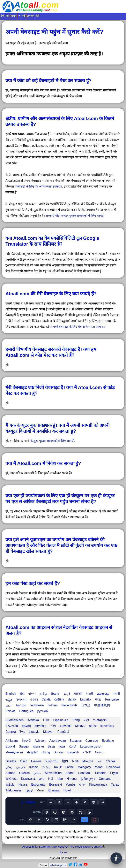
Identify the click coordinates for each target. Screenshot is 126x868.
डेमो (3, 16)
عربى (9, 705)
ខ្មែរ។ (65, 761)
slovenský (107, 726)
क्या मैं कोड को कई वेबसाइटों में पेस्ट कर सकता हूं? (48, 81)
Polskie (11, 711)
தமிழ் (43, 694)
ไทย (22, 732)
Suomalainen (15, 720)
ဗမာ (99, 761)
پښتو (9, 767)
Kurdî (72, 746)
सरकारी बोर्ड (53, 216)
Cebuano (105, 779)
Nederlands (69, 705)
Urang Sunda (52, 752)
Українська (60, 720)
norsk (93, 726)
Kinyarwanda (98, 785)
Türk (46, 720)
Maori (99, 767)
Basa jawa (56, 746)
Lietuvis (34, 732)
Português (26, 711)
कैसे (37, 16)
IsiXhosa (11, 779)
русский (43, 711)
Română (63, 732)
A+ (62, 852)
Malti (75, 761)
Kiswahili (73, 752)
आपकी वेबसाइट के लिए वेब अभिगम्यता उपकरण (78, 327)
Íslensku (38, 746)
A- (66, 852)
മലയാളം (103, 694)
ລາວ (42, 779)
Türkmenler (13, 790)
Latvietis (66, 726)
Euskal (10, 746)
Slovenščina (53, 773)
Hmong (72, 779)
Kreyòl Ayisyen (34, 741)
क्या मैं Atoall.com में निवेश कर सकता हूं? (43, 463)
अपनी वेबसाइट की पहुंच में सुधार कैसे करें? (54, 32)
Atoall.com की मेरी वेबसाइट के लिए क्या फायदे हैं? (51, 294)
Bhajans (54, 790)
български (100, 720)
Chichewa (113, 767)
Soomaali (85, 773)
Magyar (48, 732)
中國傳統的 (102, 705)
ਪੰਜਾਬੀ (78, 694)
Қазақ (34, 767)
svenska (33, 720)
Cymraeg (92, 741)
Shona (70, 773)
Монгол (88, 761)
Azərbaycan (58, 741)
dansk (72, 699)
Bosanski (56, 785)
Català (46, 699)
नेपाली (89, 694)
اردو (67, 694)
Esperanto (38, 785)
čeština (59, 699)
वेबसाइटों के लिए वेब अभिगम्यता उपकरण (38, 186)
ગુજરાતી (21, 699)
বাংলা (32, 694)
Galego (24, 746)
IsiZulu (10, 785)
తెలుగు (55, 694)
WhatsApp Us (58, 865)
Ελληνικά (12, 726)
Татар (115, 785)
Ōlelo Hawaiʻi (31, 761)
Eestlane (108, 741)
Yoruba (70, 785)
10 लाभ (31, 16)
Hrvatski (41, 726)
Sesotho (101, 773)
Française (112, 699)
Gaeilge (11, 761)
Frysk (114, 773)
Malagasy (84, 767)
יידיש (82, 785)
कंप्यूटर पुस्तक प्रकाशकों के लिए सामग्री (82, 216)
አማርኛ (87, 752)
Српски (11, 732)
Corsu (99, 752)
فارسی (21, 767)
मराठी (117, 694)
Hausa (23, 785)
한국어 (26, 726)
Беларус (76, 741)
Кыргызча (28, 779)
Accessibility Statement (37, 847)
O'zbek (111, 761)
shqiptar (32, 752)
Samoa (10, 773)
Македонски (14, 752)
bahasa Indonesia (30, 705)
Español (86, 699)
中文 (98, 699)
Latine (70, 767)
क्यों (24, 16)
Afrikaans (12, 741)
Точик (58, 767)
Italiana (53, 705)
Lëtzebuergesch (91, 746)
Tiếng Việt (80, 720)
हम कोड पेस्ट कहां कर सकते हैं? (33, 583)
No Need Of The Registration (72, 847)
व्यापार (14, 16)
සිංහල (46, 767)
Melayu (80, 726)
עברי (53, 726)
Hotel (67, 790)
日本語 (86, 705)
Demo (43, 865)
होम (7, 16)
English (11, 694)
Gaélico (24, 773)
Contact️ (96, 847)
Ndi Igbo (56, 779)
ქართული (88, 779)
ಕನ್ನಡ (9, 699)
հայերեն (52, 761)
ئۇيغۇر (29, 790)
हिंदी (22, 694)
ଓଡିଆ (34, 699)
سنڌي (37, 773)
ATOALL (28, 802)
